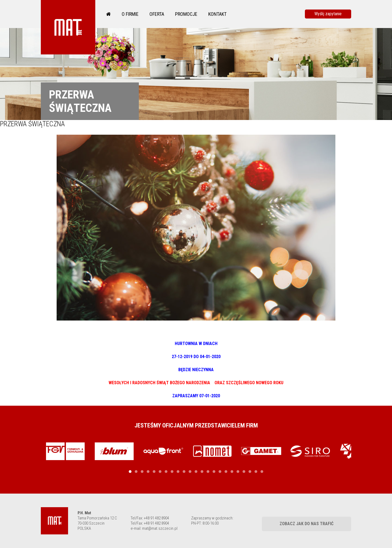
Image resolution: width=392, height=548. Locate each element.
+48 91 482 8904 (156, 518)
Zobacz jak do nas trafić (307, 524)
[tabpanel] (65, 451)
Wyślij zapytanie (328, 14)
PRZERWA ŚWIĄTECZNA (32, 124)
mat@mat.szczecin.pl (160, 528)
